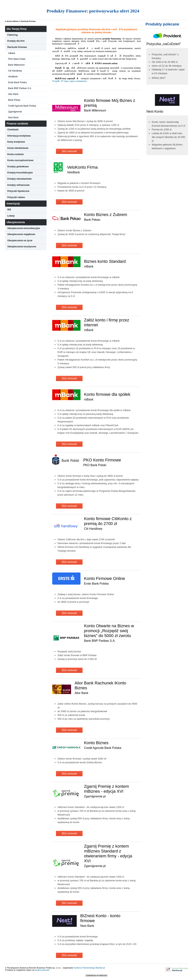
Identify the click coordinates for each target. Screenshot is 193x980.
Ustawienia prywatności (97, 975)
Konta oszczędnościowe (20, 160)
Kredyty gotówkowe (18, 167)
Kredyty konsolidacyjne (20, 173)
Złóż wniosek (69, 151)
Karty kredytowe (16, 142)
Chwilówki (13, 130)
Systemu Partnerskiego (85, 968)
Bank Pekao (14, 100)
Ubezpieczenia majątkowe (21, 234)
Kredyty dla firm (16, 41)
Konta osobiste (16, 154)
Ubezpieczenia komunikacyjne (24, 228)
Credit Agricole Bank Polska (22, 106)
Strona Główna (13, 21)
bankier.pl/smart (42, 970)
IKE (9, 210)
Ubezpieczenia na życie (20, 241)
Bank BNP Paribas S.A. (20, 88)
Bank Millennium (16, 65)
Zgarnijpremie (15, 112)
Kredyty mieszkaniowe (20, 179)
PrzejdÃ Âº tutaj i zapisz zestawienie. (70, 81)
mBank (12, 53)
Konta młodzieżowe (18, 148)
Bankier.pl (100, 968)
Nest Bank (13, 118)
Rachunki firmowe (28, 21)
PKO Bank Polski (17, 59)
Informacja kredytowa (19, 136)
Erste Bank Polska (17, 82)
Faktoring (13, 35)
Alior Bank (13, 94)
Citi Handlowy (15, 71)
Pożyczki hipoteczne (18, 191)
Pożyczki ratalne (16, 197)
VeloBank (13, 77)
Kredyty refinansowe (18, 185)
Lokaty (11, 216)
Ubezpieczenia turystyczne (22, 247)
